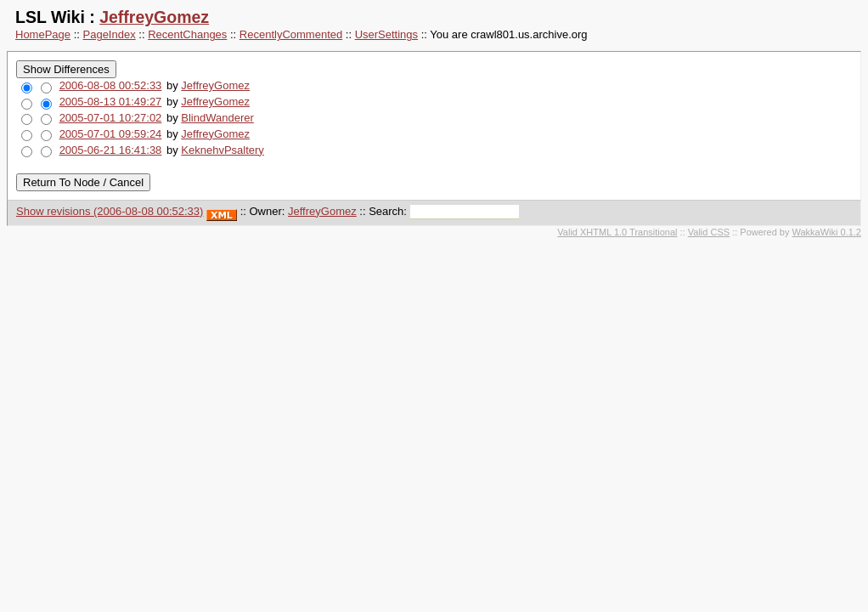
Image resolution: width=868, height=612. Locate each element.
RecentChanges (187, 34)
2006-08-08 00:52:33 (111, 85)
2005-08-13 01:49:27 (111, 102)
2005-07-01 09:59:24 (111, 134)
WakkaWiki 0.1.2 (826, 232)
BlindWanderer (217, 118)
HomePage (43, 34)
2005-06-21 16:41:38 (111, 150)
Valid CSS (709, 232)
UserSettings (386, 34)
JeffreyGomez (154, 17)
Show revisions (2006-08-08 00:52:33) (110, 211)
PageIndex (110, 34)
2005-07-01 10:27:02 (111, 118)
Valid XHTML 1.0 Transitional (617, 232)
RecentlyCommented (291, 34)
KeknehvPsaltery (223, 150)
